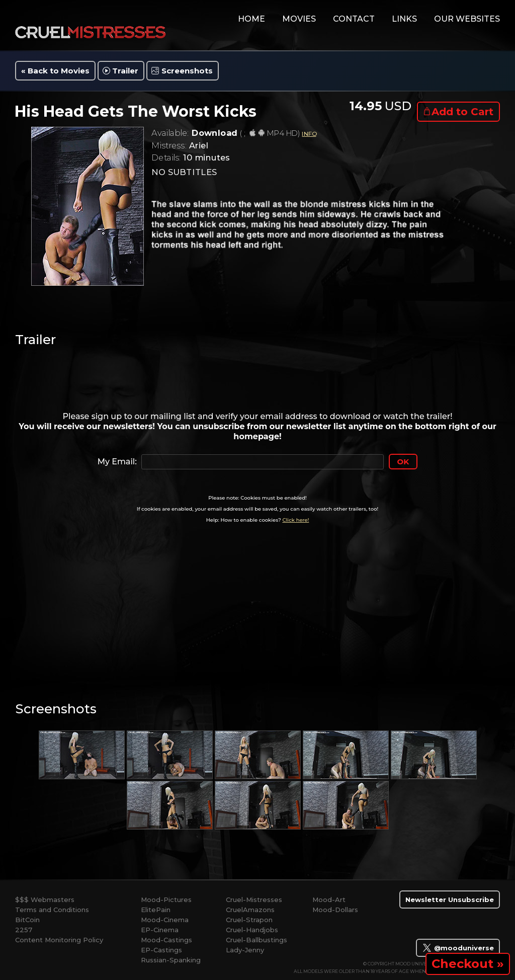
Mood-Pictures (166, 900)
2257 (24, 930)
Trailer (125, 71)
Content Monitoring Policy (59, 940)
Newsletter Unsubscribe (450, 900)
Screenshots (187, 71)
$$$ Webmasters (45, 900)
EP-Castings (161, 950)
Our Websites (467, 19)
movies (299, 19)
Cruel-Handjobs (252, 930)
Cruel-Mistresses (254, 900)
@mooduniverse (458, 948)
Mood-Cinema (165, 920)
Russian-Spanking (171, 960)
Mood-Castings (166, 940)
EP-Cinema (160, 930)
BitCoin (27, 920)
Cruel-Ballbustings (256, 940)
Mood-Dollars (335, 910)
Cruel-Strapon (249, 920)
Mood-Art (329, 900)
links (404, 19)
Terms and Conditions (52, 910)
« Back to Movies (55, 71)
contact (354, 19)
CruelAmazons (250, 910)
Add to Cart (462, 112)
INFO (309, 134)
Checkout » (468, 964)
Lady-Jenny (245, 950)
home (251, 19)
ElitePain (156, 910)
